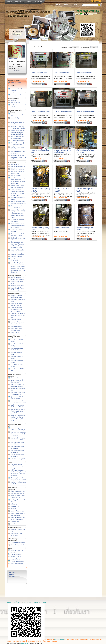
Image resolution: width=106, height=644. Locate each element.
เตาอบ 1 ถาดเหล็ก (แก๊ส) (39, 73)
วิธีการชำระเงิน (13, 573)
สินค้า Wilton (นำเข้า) (16, 257)
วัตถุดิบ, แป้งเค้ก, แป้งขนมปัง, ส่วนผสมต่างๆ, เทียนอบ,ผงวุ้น (18, 466)
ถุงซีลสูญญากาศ (15, 506)
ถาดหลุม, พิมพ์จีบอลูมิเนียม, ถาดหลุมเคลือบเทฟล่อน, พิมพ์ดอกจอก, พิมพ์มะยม (18, 132)
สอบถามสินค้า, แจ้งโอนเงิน (18, 545)
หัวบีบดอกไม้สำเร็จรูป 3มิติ (18, 167)
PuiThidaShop (13, 58)
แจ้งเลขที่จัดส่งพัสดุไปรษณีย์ (18, 543)
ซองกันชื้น (13, 509)
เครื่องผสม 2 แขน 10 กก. (62, 228)
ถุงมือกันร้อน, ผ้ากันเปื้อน (17, 254)
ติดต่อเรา (12, 575)
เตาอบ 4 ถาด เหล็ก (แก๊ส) (84, 73)
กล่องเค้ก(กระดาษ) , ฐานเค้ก (18, 459)
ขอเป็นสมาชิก (17, 70)
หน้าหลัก (9, 602)
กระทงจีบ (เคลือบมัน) (16, 326)
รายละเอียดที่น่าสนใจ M (17, 564)
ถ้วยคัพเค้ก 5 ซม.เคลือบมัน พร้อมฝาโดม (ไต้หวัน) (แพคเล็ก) (18, 316)
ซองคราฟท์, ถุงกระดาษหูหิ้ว (18, 511)
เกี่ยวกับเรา (12, 577)
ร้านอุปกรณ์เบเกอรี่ (16, 559)
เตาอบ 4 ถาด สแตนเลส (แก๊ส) (86, 111)
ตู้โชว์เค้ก (13, 100)
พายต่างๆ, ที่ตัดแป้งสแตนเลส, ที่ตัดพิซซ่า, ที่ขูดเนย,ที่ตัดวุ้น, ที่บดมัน (18, 226)
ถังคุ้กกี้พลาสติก (15, 522)
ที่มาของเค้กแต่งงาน (16, 557)
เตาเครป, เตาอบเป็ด (16, 95)
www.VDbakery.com (59, 640)
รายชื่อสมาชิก (18, 602)
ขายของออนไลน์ (25, 643)
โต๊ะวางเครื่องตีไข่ (15, 103)
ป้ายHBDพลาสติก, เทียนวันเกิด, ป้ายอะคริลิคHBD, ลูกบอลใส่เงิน (18, 411)
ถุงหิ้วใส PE (14, 504)
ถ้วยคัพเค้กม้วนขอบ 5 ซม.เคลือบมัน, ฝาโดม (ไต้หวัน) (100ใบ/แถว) (17, 310)
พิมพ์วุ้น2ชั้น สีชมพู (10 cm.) (18, 286)
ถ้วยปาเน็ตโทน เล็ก (16, 320)
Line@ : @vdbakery (16, 82)
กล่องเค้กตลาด (15, 524)
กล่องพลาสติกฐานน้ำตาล (17, 493)
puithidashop (21, 61)
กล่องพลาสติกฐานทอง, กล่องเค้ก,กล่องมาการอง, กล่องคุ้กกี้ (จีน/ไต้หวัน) (18, 434)
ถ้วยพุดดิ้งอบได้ (15, 333)
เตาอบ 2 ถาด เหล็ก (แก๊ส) (62, 73)
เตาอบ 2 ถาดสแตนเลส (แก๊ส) (63, 111)
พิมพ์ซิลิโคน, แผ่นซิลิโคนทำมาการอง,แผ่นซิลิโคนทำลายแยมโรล (18, 157)
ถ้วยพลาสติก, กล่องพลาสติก (18, 491)
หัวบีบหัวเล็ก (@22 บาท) (17, 169)
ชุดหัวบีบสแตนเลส (16, 176)
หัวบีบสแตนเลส (15, 164)
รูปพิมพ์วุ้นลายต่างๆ (16, 554)
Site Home (36, 39)
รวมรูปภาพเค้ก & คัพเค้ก (17, 561)
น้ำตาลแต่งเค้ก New (16, 378)
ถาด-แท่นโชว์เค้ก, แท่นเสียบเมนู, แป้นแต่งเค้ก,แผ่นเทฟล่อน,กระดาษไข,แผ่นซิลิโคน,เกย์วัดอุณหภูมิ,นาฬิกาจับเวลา (18, 214)
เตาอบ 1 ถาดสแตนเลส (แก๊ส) (41, 111)
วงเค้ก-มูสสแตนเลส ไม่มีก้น (18, 141)
